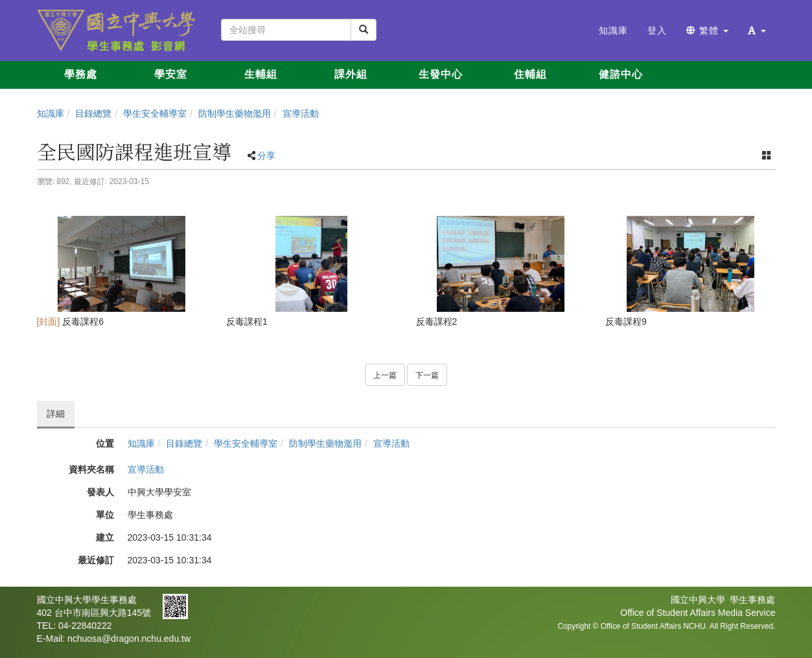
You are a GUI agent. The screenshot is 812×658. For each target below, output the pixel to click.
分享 (266, 156)
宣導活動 (301, 113)
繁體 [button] (707, 30)
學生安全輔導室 (155, 113)
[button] (757, 30)
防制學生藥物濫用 (235, 113)
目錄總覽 (93, 113)
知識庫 (51, 113)
